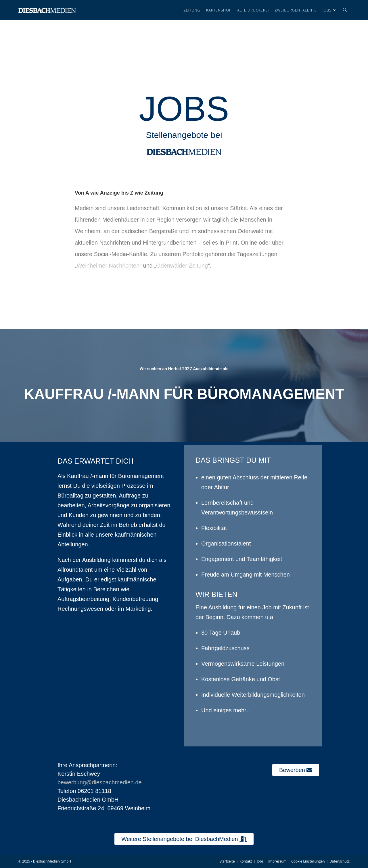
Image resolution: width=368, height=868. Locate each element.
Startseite (227, 861)
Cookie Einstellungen (308, 861)
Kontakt (246, 861)
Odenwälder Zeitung (182, 266)
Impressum (277, 861)
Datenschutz (340, 861)
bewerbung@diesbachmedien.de (100, 782)
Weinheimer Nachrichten (108, 266)
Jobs (260, 861)
